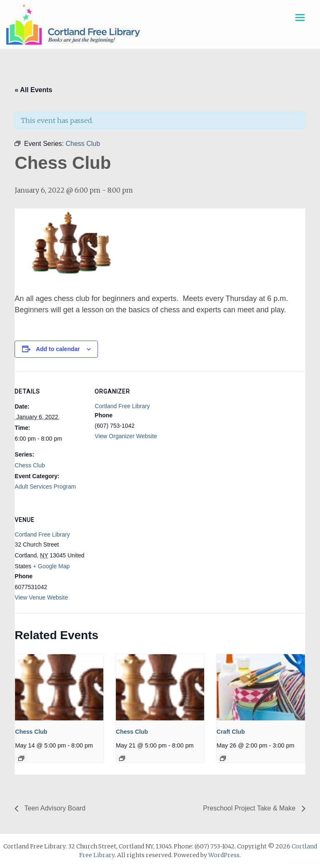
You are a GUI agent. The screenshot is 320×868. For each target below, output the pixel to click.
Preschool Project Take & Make (250, 808)
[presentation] (59, 687)
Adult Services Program (45, 487)
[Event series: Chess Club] (21, 758)
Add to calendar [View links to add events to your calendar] (58, 349)
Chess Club (30, 465)
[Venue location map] (139, 557)
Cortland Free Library (122, 406)
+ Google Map (51, 566)
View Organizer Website (126, 436)
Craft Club (231, 732)
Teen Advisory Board (54, 808)
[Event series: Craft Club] (223, 758)
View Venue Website (41, 597)
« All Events (33, 90)
